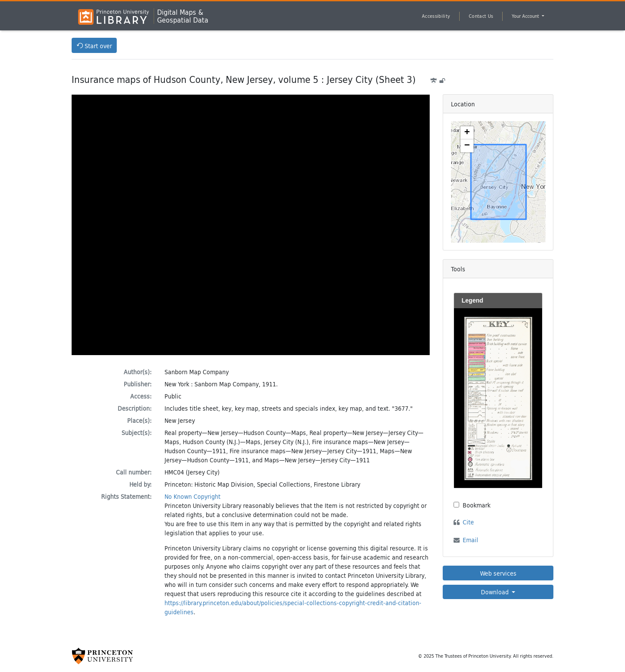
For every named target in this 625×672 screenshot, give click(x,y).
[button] (467, 133)
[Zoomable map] (498, 182)
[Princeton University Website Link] (102, 656)
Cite (468, 522)
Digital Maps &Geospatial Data (183, 16)
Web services (498, 573)
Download (496, 592)
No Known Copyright (192, 496)
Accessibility (436, 16)
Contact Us (481, 16)
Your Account (526, 16)
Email (470, 540)
